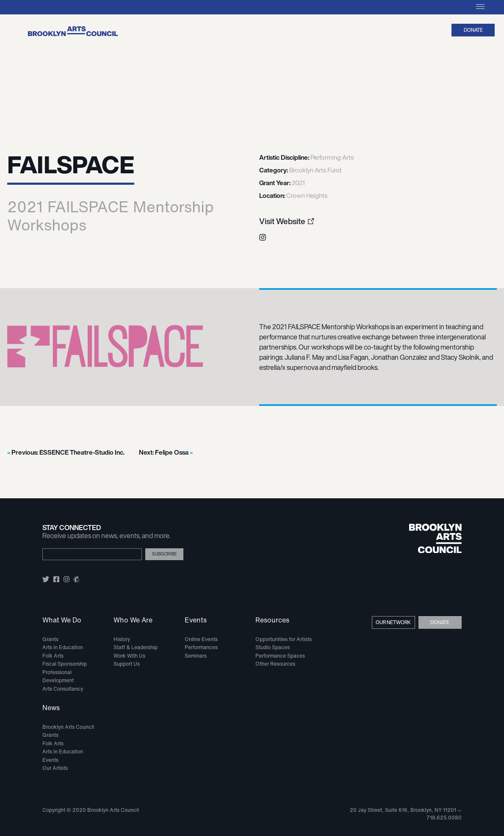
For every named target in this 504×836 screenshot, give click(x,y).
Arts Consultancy (63, 689)
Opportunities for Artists (284, 639)
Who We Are (133, 620)
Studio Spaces (273, 647)
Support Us (127, 664)
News (51, 708)
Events (196, 620)
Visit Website (282, 221)
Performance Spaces (280, 656)
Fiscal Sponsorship (65, 664)
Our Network (393, 622)
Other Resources (275, 664)
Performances (201, 647)
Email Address (56, 545)
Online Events (201, 639)
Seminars (196, 656)
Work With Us (129, 656)
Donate (473, 30)
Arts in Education (63, 647)
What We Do (62, 620)
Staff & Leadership (136, 647)
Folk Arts (53, 656)
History (122, 639)
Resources (272, 620)
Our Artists (55, 768)
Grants (50, 639)
